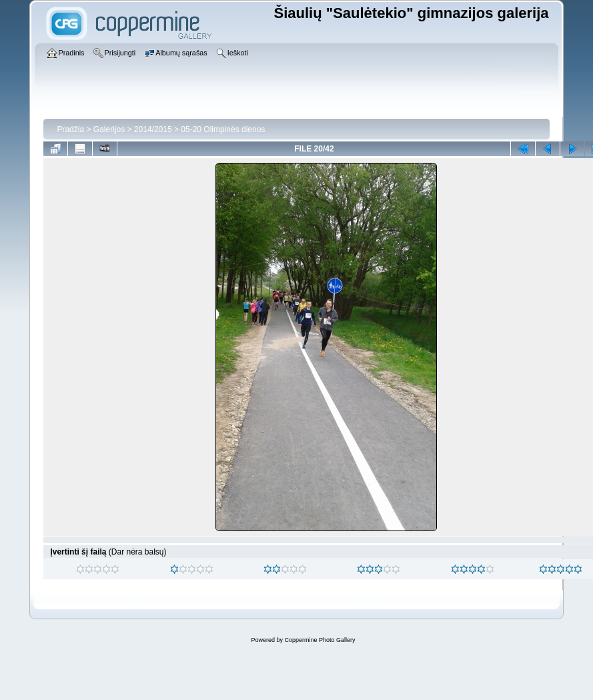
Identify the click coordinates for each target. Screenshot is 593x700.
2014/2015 (153, 129)
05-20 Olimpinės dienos (223, 129)
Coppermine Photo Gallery (320, 640)
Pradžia (70, 129)
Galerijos (109, 129)
